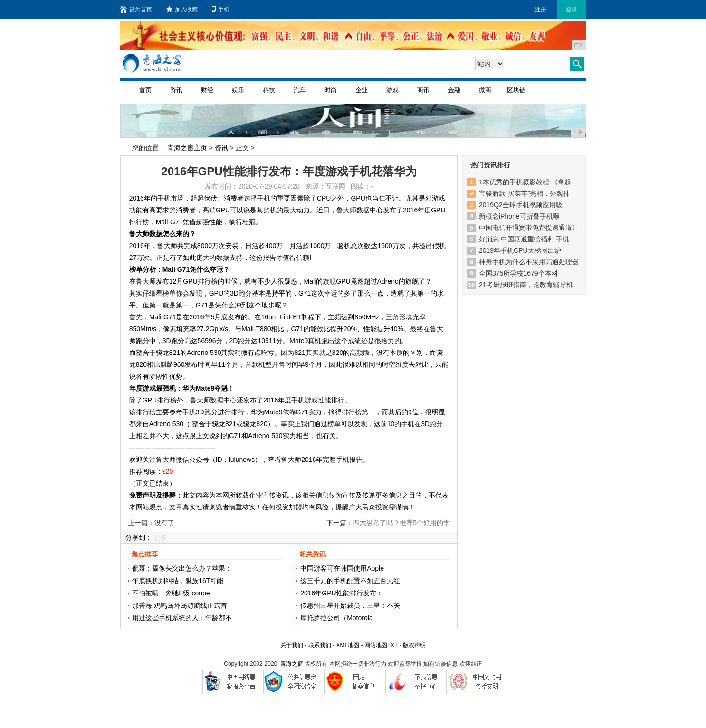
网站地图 (376, 645)
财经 (207, 90)
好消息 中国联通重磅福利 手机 (524, 239)
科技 (269, 90)
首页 (145, 90)
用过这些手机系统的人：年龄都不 (182, 618)
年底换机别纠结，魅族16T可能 (178, 581)
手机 (221, 10)
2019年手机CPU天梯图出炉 (520, 250)
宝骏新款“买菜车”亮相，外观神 (524, 193)
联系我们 (320, 645)
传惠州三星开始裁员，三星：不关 (350, 605)
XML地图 (348, 645)
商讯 (423, 90)
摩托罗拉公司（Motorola (336, 618)
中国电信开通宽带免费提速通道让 (529, 228)
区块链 (516, 90)
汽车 (300, 90)
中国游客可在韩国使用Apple (342, 568)
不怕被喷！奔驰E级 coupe (171, 593)
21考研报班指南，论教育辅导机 (526, 285)
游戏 (392, 90)
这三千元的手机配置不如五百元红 (350, 581)
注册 (541, 10)
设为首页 (136, 10)
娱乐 (238, 90)
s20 (168, 471)
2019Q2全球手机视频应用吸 (521, 205)
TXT (392, 645)
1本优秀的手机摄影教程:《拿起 (525, 182)
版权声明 (414, 645)
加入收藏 (182, 10)
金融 (454, 90)
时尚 (331, 90)
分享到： (139, 537)
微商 (485, 90)
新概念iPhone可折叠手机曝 (519, 216)
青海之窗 (292, 664)
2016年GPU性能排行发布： (341, 593)
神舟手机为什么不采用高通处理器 (529, 262)
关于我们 (292, 645)
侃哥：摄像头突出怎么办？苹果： (182, 568)
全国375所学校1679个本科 (519, 273)
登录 (572, 10)
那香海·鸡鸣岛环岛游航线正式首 (180, 605)
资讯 (176, 90)
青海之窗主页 (187, 148)
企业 (362, 90)
